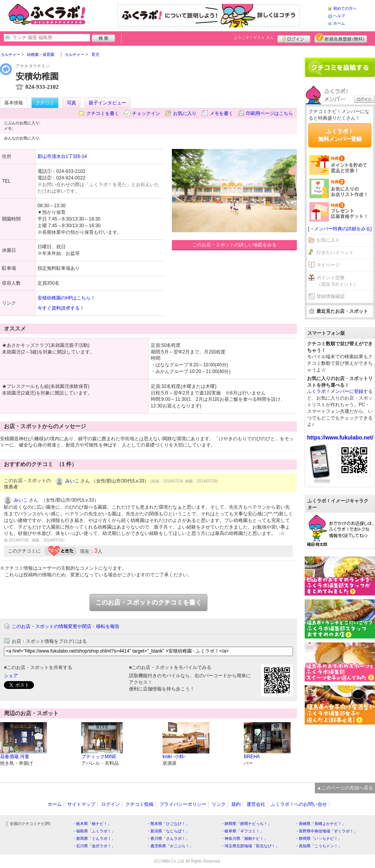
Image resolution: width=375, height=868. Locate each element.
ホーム (339, 23)
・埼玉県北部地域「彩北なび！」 (250, 846)
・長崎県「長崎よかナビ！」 (320, 824)
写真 (71, 103)
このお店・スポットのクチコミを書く (148, 602)
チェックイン (146, 113)
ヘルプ (339, 16)
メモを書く (221, 113)
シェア (11, 676)
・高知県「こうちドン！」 (318, 846)
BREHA (252, 757)
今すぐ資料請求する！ (61, 308)
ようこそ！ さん (254, 37)
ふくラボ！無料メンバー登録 (340, 135)
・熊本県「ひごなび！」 (168, 824)
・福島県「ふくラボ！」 (94, 831)
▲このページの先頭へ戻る (345, 788)
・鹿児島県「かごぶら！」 (170, 846)
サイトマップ (81, 804)
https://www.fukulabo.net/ (340, 438)
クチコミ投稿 (139, 804)
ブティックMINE (99, 757)
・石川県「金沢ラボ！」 (94, 846)
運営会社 (256, 804)
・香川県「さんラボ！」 (168, 838)
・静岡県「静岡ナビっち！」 (246, 824)
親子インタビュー (107, 103)
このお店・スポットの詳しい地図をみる (234, 245)
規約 (236, 804)
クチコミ (45, 103)
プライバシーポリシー (183, 804)
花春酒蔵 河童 (15, 757)
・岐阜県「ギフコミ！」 (242, 831)
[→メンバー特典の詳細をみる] (340, 229)
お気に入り (185, 113)
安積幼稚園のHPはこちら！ (67, 298)
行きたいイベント (335, 253)
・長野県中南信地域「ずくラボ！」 (326, 831)
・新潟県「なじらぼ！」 (168, 831)
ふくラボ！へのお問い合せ (299, 804)
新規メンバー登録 (341, 38)
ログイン (294, 38)
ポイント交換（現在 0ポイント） (337, 281)
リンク (219, 804)
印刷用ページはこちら (270, 113)
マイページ (328, 265)
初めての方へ (345, 8)
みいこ (72, 481)
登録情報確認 (330, 296)
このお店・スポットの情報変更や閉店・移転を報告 (66, 626)
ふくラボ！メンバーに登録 (335, 391)
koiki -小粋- (174, 757)
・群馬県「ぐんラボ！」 (94, 838)
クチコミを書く (103, 113)
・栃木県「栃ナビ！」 (92, 824)
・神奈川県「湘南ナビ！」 (244, 838)
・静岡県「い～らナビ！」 (318, 838)
